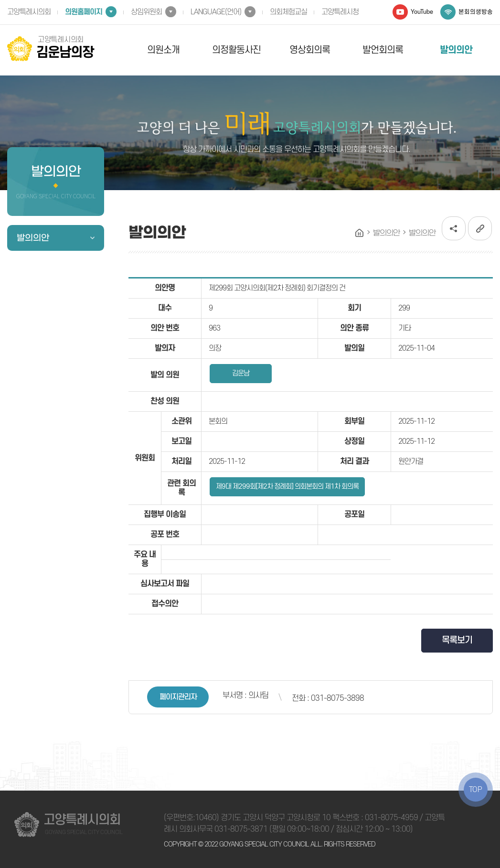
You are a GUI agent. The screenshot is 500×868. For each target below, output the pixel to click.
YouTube (422, 12)
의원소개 (163, 50)
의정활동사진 (236, 50)
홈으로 (360, 233)
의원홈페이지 (84, 12)
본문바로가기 (0, 0)
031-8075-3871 (241, 829)
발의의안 (456, 50)
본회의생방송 (476, 12)
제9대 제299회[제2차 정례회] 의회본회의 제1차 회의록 (287, 487)
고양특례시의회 (29, 12)
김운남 (241, 373)
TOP (476, 790)
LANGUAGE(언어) (216, 12)
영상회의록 (310, 50)
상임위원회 (146, 12)
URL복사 (480, 228)
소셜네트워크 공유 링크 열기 (454, 228)
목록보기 (457, 640)
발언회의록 (383, 50)
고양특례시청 (340, 12)
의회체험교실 (288, 12)
